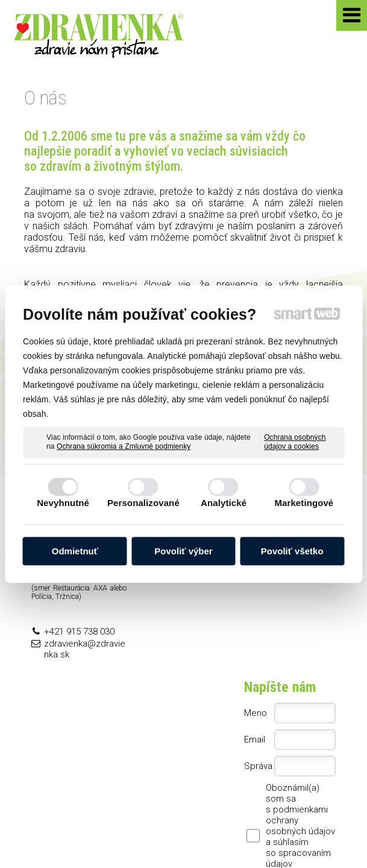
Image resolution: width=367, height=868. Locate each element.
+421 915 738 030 (79, 632)
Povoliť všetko (292, 551)
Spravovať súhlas (292, 834)
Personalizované (143, 503)
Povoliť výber (183, 551)
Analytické (224, 503)
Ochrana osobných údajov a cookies (295, 442)
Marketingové (304, 503)
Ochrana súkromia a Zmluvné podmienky (124, 446)
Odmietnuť (75, 551)
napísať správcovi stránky (86, 834)
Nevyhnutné (63, 503)
